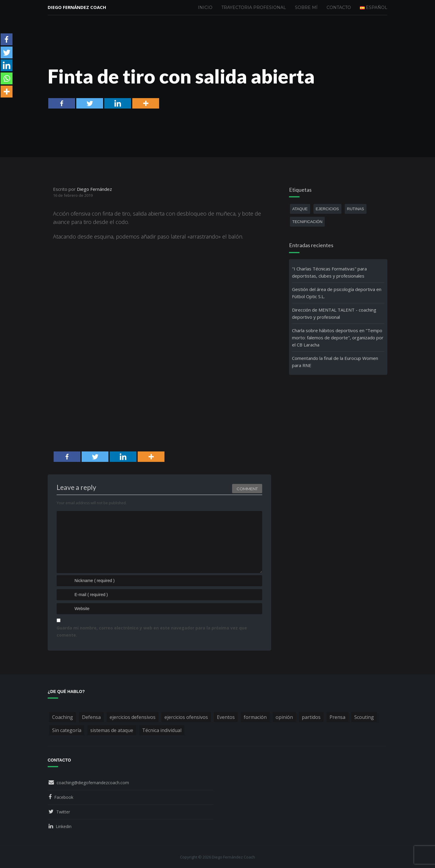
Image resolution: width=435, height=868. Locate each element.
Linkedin (64, 826)
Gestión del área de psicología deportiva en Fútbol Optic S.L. (337, 293)
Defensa (91, 717)
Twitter (63, 812)
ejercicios (327, 209)
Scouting (364, 717)
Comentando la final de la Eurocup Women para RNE (335, 362)
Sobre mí (306, 7)
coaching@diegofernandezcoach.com (93, 783)
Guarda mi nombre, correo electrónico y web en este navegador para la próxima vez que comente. (152, 631)
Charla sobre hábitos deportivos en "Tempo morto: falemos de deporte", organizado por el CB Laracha (338, 338)
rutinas (356, 209)
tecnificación (307, 222)
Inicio (205, 7)
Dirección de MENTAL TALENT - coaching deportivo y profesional (334, 313)
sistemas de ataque (112, 730)
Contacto (339, 7)
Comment (247, 488)
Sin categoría (67, 730)
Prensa (337, 717)
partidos (311, 717)
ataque (300, 209)
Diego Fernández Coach (77, 7)
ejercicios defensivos (133, 717)
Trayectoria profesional (254, 7)
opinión (284, 717)
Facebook (64, 797)
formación (255, 717)
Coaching (63, 717)
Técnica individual (162, 730)
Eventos (226, 717)
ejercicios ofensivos (186, 717)
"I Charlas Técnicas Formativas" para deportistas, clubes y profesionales (329, 272)
